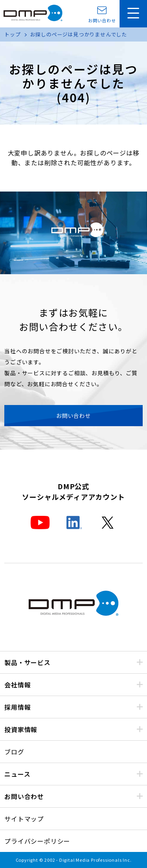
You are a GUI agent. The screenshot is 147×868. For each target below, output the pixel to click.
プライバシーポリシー (37, 841)
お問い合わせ (102, 20)
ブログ (14, 752)
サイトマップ (24, 819)
